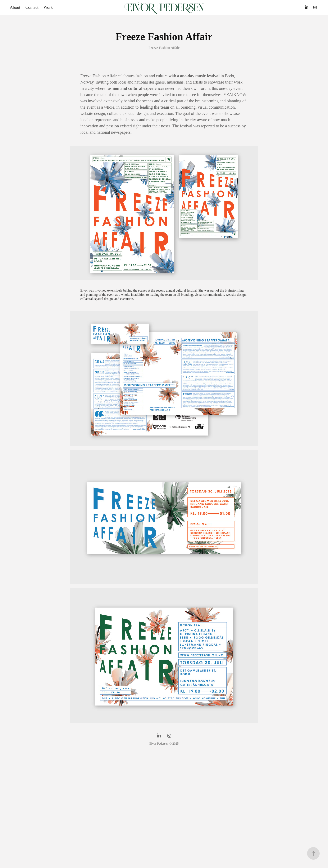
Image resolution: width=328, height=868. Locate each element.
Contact (32, 7)
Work (48, 7)
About (15, 7)
